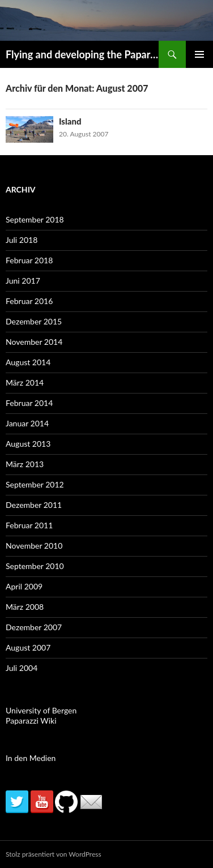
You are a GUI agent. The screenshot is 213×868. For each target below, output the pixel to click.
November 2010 (34, 546)
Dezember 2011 (34, 505)
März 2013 (25, 464)
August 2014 (28, 362)
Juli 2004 (22, 668)
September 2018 (35, 219)
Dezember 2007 (34, 627)
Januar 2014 (27, 423)
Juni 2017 (23, 281)
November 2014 (34, 342)
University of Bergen (41, 710)
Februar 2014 (29, 403)
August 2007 (28, 647)
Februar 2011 (29, 525)
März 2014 (25, 382)
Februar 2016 (29, 301)
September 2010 (35, 566)
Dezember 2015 (34, 321)
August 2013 (28, 444)
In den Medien (31, 758)
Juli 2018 (22, 240)
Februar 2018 (29, 260)
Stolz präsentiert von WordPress (54, 854)
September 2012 (35, 484)
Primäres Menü (199, 54)
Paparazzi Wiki (31, 721)
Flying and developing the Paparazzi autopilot (82, 54)
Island (70, 121)
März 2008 (25, 607)
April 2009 (24, 586)
